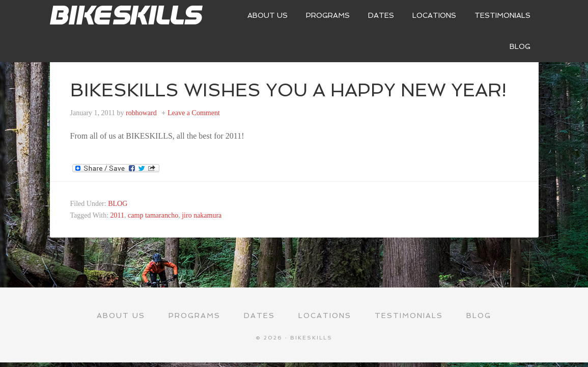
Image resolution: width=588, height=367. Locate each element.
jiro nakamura (202, 215)
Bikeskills (126, 15)
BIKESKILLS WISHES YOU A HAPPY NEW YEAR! (288, 90)
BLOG (118, 204)
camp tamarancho (153, 215)
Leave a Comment (194, 113)
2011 (117, 215)
